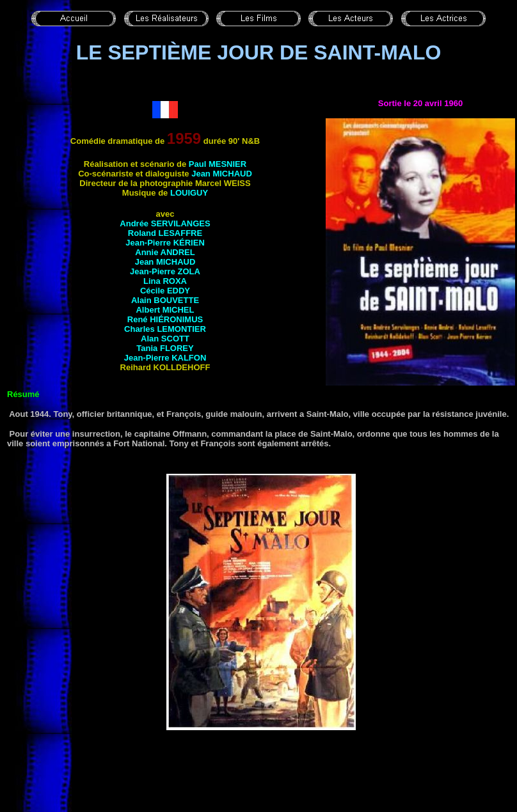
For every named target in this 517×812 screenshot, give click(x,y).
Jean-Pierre (165, 243)
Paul (218, 164)
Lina (165, 281)
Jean (222, 174)
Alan (165, 339)
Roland (165, 233)
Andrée (165, 223)
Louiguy (189, 193)
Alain (165, 300)
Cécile (165, 291)
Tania (165, 348)
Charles (165, 329)
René (165, 319)
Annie (165, 252)
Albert (165, 310)
